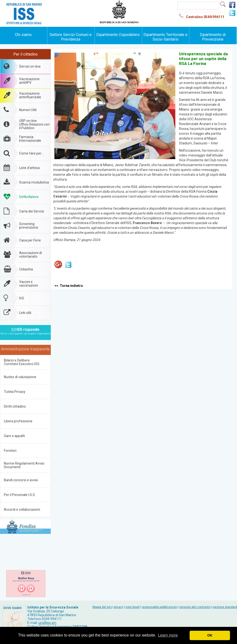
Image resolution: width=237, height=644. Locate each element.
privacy (119, 607)
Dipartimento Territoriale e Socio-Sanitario (165, 37)
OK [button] (210, 635)
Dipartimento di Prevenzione (213, 37)
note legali (133, 607)
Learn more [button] (168, 635)
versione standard (225, 607)
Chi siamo (23, 35)
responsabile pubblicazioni (159, 607)
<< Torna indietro (69, 286)
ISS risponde (26, 330)
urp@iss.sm (47, 623)
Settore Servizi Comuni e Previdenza (71, 37)
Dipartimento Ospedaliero (118, 35)
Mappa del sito (102, 607)
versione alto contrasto (195, 607)
